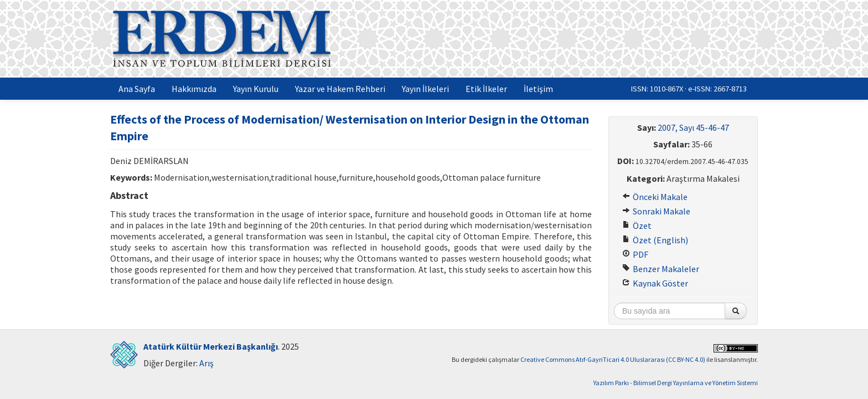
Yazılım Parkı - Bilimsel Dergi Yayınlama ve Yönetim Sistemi (676, 383)
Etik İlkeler (486, 89)
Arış (206, 363)
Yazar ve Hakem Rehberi (340, 89)
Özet (637, 226)
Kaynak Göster (655, 283)
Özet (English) (655, 240)
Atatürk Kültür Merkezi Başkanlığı (211, 346)
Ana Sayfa (137, 89)
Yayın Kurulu (256, 89)
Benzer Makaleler (661, 269)
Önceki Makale (655, 197)
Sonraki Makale (656, 211)
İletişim (538, 89)
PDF (635, 254)
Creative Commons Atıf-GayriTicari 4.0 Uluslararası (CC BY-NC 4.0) (613, 359)
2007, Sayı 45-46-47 (693, 127)
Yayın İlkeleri (425, 89)
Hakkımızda (194, 89)
